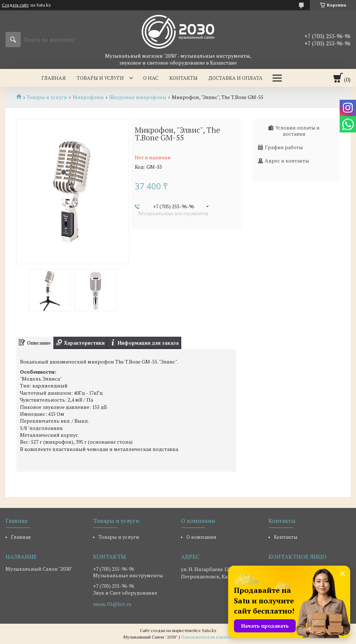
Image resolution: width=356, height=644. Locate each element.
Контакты (183, 78)
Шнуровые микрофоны (138, 97)
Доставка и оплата (236, 78)
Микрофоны (88, 97)
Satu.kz (209, 630)
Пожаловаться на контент (207, 637)
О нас (151, 78)
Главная (54, 78)
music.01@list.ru (112, 604)
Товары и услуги (100, 78)
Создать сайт (15, 5)
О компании (201, 537)
